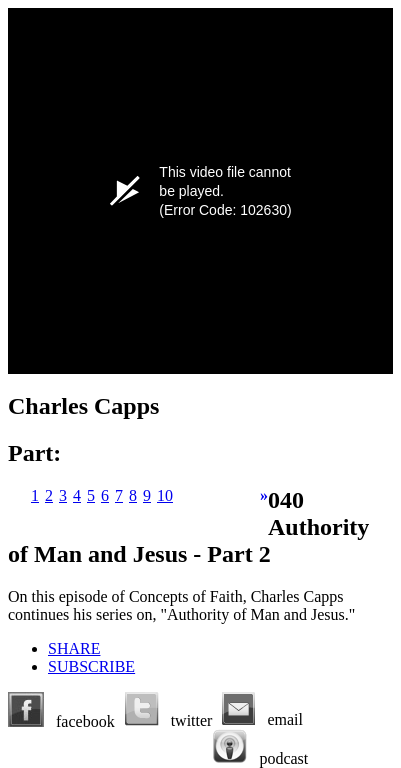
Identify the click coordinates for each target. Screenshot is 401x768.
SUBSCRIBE (91, 666)
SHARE (74, 648)
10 (165, 495)
